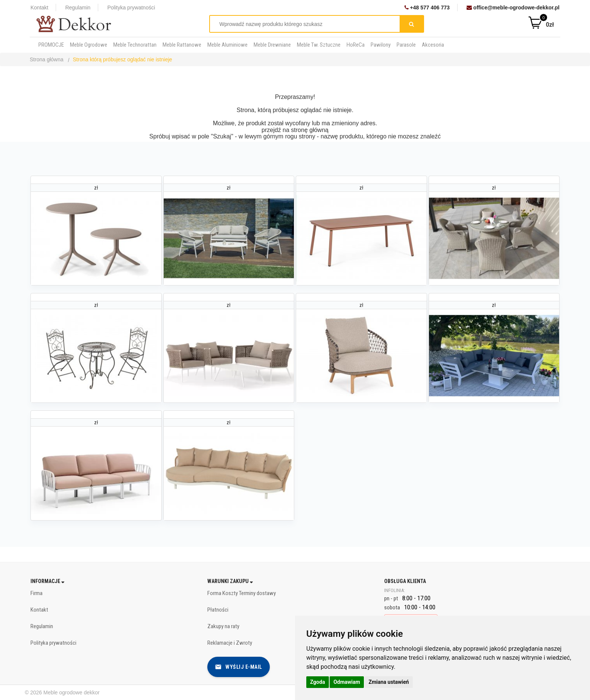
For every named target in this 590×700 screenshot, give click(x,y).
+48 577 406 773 (427, 8)
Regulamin (78, 8)
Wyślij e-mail (239, 667)
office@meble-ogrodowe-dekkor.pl (513, 8)
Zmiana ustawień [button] (389, 682)
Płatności (218, 610)
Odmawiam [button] (347, 682)
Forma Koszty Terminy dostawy (242, 593)
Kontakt (39, 8)
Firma (36, 593)
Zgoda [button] (318, 682)
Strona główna (47, 59)
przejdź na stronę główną (295, 130)
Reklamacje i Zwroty (230, 643)
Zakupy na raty (223, 626)
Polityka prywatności (131, 8)
